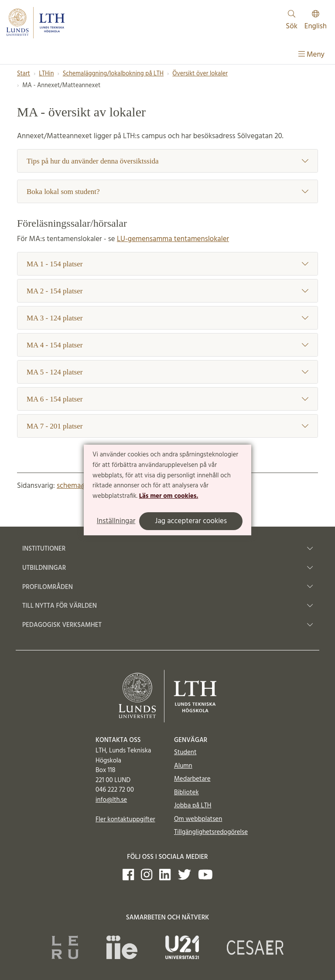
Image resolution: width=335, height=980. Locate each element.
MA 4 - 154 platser (167, 345)
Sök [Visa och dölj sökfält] (292, 21)
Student (185, 752)
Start (24, 74)
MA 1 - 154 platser (167, 264)
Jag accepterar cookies (191, 521)
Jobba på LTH (193, 806)
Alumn (183, 766)
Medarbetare (192, 779)
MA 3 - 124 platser (167, 318)
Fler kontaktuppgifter (125, 820)
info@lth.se (111, 800)
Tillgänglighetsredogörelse (211, 832)
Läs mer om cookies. (169, 496)
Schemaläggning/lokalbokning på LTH (113, 74)
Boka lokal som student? (167, 192)
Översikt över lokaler (200, 74)
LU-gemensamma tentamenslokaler (173, 239)
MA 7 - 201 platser (167, 426)
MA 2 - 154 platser (167, 291)
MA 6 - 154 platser (167, 399)
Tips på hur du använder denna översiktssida (167, 161)
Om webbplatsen (198, 819)
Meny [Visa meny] (311, 55)
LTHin (46, 74)
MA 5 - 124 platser (167, 372)
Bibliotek (186, 793)
